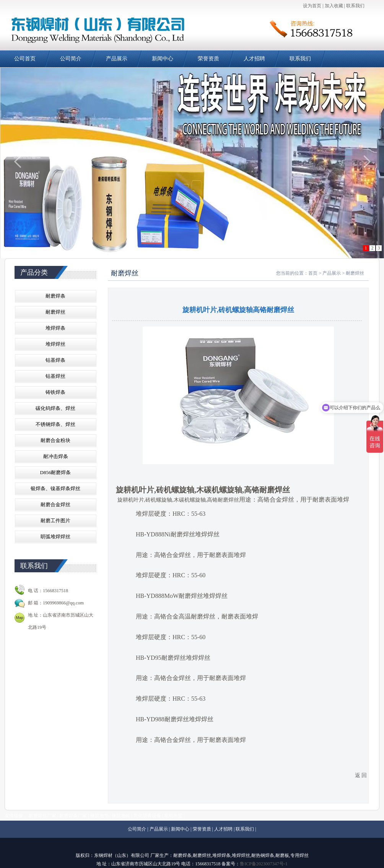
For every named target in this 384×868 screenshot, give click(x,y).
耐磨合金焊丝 (55, 504)
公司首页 (25, 59)
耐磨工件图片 (55, 521)
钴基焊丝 (55, 376)
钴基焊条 (55, 360)
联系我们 (355, 6)
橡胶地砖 (121, 816)
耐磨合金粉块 (55, 440)
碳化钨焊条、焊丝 (55, 408)
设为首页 (312, 6)
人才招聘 (254, 59)
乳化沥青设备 (147, 816)
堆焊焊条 (55, 328)
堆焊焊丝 (55, 344)
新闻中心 (163, 59)
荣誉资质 (208, 59)
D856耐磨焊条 (56, 472)
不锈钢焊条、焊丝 (55, 424)
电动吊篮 (173, 816)
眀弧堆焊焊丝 (55, 537)
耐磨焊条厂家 (73, 816)
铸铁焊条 (55, 392)
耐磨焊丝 (55, 312)
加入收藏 (334, 6)
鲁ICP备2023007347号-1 (264, 864)
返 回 (361, 775)
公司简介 (71, 59)
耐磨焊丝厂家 (42, 816)
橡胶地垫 (99, 816)
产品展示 (117, 59)
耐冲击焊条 (56, 456)
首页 (313, 273)
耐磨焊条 (55, 296)
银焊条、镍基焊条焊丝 (55, 488)
